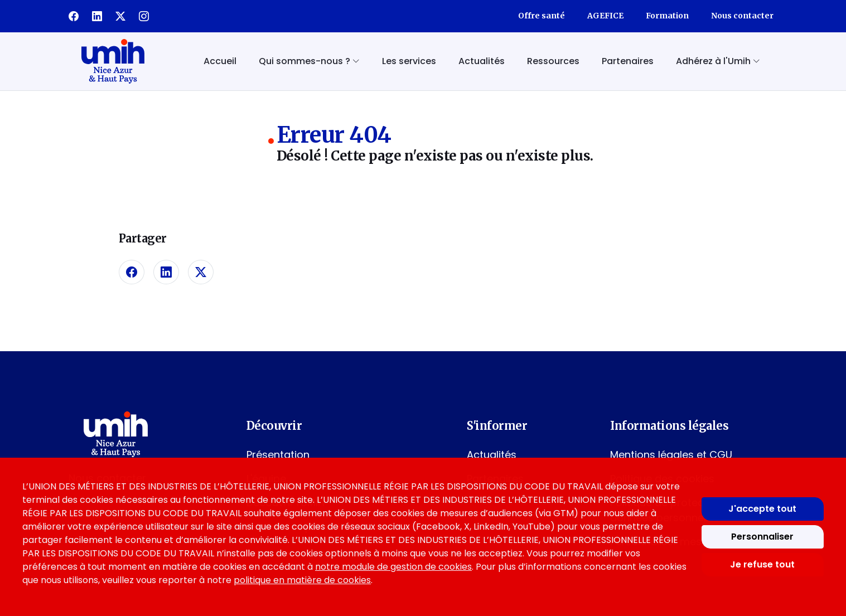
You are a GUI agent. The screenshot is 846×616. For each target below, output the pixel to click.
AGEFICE (605, 16)
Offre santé (542, 16)
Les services (409, 61)
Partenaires (628, 61)
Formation (667, 16)
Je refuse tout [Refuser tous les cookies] (762, 564)
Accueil (220, 61)
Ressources (553, 61)
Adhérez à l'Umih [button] (718, 61)
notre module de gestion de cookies (393, 567)
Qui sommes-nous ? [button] (309, 61)
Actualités (482, 61)
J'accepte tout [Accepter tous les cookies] (762, 509)
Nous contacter (742, 16)
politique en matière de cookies (302, 580)
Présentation (278, 455)
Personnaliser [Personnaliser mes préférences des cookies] (762, 537)
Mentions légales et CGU (671, 455)
